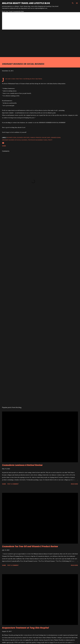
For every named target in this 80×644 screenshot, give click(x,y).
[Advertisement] (33, 45)
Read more (74, 484)
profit (50, 140)
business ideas (12, 137)
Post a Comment (13, 484)
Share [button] (4, 146)
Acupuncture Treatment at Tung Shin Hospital (25, 628)
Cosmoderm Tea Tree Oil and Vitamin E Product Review (30, 546)
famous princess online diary (40, 137)
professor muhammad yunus (38, 140)
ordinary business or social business (15, 140)
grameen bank (56, 137)
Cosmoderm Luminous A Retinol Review (22, 465)
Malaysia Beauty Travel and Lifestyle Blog (26, 3)
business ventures (23, 137)
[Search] (73, 3)
